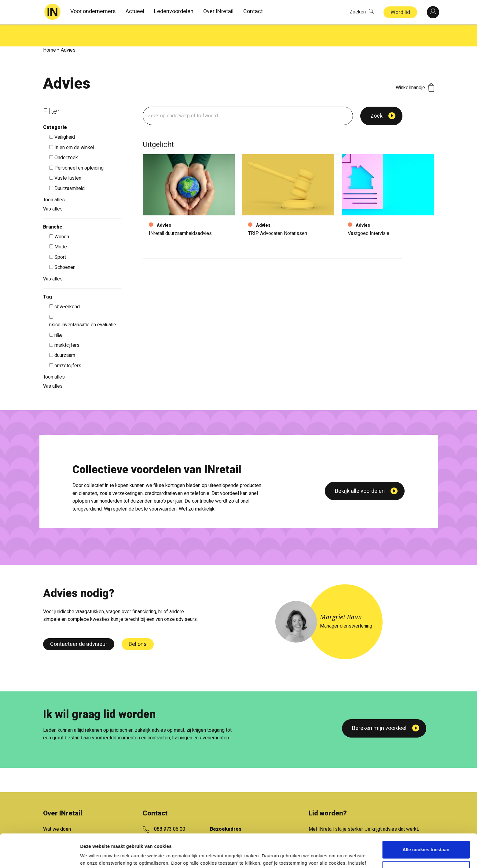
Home (50, 28)
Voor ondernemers (93, 11)
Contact (253, 11)
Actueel (135, 11)
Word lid (400, 12)
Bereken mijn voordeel (379, 706)
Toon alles (54, 178)
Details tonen (95, 856)
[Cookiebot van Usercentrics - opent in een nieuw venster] (40, 856)
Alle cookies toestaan (426, 818)
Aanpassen (426, 838)
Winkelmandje (415, 66)
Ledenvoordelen (174, 11)
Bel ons (138, 622)
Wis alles (53, 187)
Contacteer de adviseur (79, 622)
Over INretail (218, 11)
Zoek (376, 94)
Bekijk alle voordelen (360, 545)
